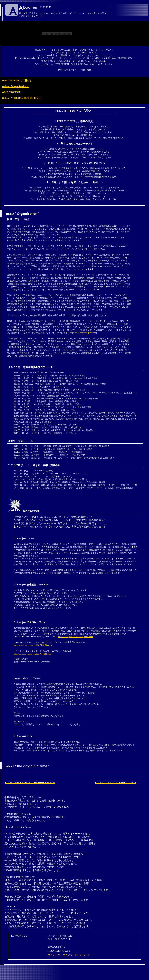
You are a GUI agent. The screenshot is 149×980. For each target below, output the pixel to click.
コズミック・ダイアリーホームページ (69, 955)
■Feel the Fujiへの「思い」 (17, 81)
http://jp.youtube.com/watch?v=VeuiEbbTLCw (33, 654)
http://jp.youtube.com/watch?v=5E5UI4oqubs (33, 645)
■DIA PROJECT (11, 92)
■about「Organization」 (16, 86)
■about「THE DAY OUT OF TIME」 (22, 98)
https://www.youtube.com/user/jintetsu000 (75, 637)
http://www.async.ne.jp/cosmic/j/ (84, 333)
